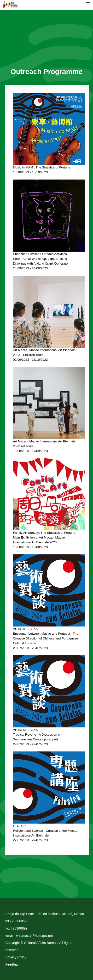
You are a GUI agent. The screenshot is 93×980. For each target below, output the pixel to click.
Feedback (13, 964)
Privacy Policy (16, 957)
